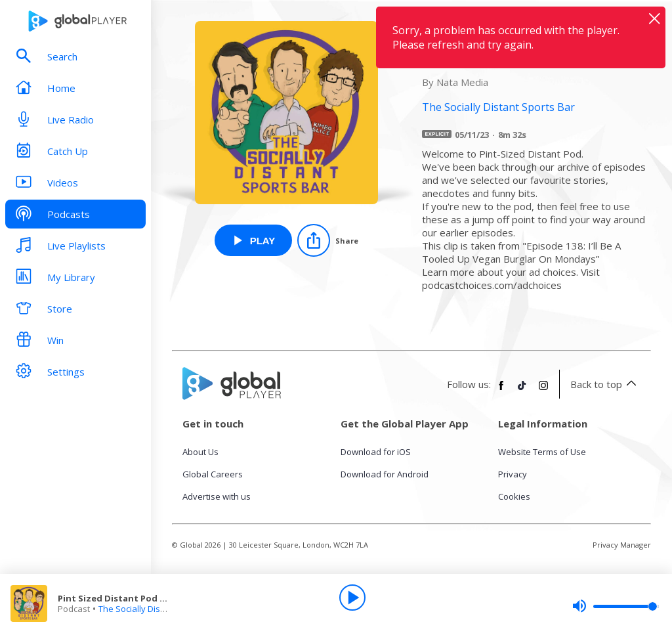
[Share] (328, 240)
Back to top (605, 384)
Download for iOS (376, 452)
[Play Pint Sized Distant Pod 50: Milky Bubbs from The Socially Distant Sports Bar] (254, 240)
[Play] (352, 598)
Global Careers (213, 474)
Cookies (514, 496)
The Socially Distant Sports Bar (159, 609)
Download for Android (385, 474)
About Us (200, 452)
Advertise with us (217, 496)
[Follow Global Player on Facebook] (501, 391)
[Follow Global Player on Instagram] (543, 391)
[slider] (616, 606)
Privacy (513, 474)
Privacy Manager (622, 545)
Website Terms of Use (542, 452)
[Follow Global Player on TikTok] (522, 391)
